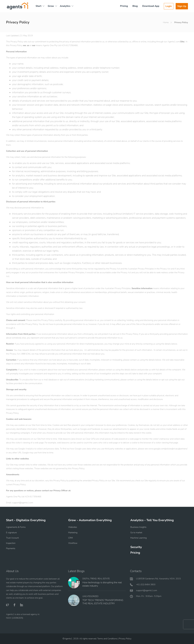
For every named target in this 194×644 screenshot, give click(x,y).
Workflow (73, 543)
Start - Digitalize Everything (26, 520)
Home (166, 22)
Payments (11, 548)
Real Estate (104, 579)
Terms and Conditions (107, 639)
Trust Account (12, 538)
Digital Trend (89, 579)
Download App (151, 6)
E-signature (11, 533)
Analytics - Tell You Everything (152, 520)
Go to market (136, 533)
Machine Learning (138, 538)
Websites (73, 527)
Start (38, 6)
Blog (135, 6)
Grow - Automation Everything (90, 520)
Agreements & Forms (16, 527)
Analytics (65, 6)
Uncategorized (90, 596)
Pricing (124, 6)
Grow (51, 6)
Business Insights (138, 527)
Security (136, 547)
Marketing (73, 533)
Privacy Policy (125, 639)
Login (169, 6)
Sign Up (182, 6)
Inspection (11, 543)
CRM (70, 538)
